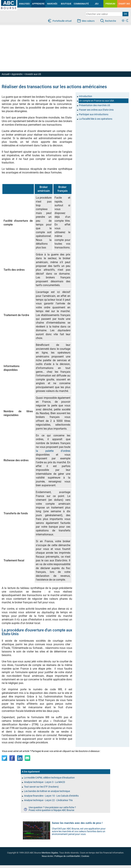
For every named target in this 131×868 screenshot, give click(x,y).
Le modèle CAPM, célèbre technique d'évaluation (49, 778)
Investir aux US (33, 74)
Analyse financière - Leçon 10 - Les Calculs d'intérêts (51, 796)
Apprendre (17, 74)
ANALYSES (24, 4)
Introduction (86, 96)
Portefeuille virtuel (62, 21)
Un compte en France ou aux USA (96, 101)
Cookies (85, 856)
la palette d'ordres (53, 451)
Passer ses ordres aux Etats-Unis (96, 110)
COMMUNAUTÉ (81, 4)
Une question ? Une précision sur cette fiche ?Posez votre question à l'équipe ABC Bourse (52, 809)
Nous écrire (47, 856)
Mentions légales (50, 853)
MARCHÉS (52, 4)
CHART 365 (124, 4)
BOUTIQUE (66, 4)
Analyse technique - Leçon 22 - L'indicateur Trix (48, 800)
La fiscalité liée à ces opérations (96, 119)
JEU (97, 4)
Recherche (110, 21)
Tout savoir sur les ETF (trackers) (41, 787)
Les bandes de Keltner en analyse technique (47, 791)
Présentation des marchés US (94, 105)
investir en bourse (5, 3)
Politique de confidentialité (67, 856)
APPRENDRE (38, 4)
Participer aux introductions (94, 114)
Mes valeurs (88, 21)
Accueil (5, 74)
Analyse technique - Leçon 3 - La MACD (45, 782)
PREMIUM (110, 4)
